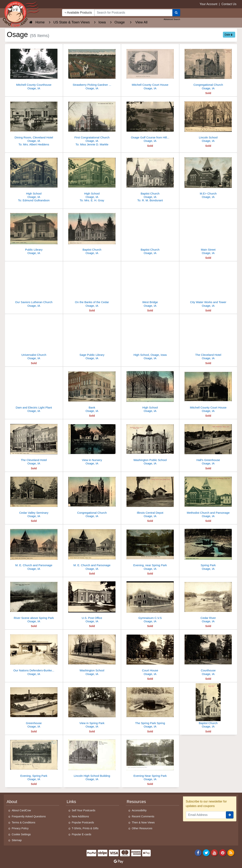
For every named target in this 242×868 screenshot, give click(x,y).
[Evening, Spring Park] (34, 759)
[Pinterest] (223, 852)
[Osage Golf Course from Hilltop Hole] (150, 121)
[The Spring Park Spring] (150, 706)
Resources (136, 802)
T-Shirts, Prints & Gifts (85, 828)
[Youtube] (215, 852)
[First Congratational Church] (92, 122)
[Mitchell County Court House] (150, 68)
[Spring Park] (208, 548)
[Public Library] (34, 233)
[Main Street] (208, 233)
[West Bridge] (150, 285)
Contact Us (229, 4)
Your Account (209, 4)
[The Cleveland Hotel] (208, 338)
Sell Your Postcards (84, 810)
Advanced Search (172, 19)
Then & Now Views (143, 822)
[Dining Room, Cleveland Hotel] (34, 122)
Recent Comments (143, 816)
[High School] (34, 178)
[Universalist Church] (34, 338)
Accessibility (139, 810)
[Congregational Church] (208, 68)
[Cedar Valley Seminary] (34, 496)
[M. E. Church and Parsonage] (34, 548)
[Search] (176, 13)
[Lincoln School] (208, 121)
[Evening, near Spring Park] (150, 548)
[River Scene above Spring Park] (34, 601)
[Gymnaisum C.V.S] (150, 601)
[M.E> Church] (208, 177)
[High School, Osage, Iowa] (150, 338)
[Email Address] (206, 815)
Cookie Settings (21, 834)
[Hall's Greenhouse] (208, 443)
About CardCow (21, 810)
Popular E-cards (82, 834)
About (12, 802)
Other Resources (142, 828)
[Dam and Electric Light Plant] (34, 391)
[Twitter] (206, 852)
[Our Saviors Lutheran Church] (34, 285)
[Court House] (150, 654)
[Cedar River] (208, 601)
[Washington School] (92, 654)
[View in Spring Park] (92, 706)
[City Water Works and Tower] (208, 285)
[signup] (230, 815)
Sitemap (17, 840)
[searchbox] (133, 13)
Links (71, 802)
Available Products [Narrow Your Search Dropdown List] (78, 13)
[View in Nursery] (92, 443)
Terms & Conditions (24, 822)
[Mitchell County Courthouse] (34, 68)
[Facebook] (198, 852)
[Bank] (92, 391)
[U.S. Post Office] (92, 601)
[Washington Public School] (150, 443)
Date (228, 35)
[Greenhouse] (34, 706)
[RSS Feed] (231, 852)
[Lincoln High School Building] (92, 759)
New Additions (80, 816)
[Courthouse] (208, 654)
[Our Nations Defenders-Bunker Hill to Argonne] (34, 654)
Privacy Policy (20, 828)
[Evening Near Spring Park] (150, 759)
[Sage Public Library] (92, 338)
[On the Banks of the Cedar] (92, 285)
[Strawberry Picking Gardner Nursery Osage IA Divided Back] (92, 68)
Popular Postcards (83, 822)
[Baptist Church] (150, 178)
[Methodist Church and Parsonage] (208, 496)
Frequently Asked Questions (29, 816)
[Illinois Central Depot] (150, 496)
